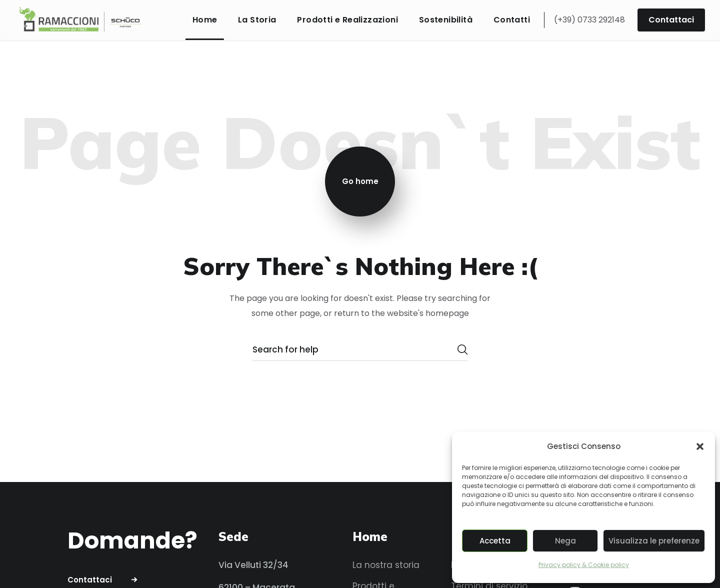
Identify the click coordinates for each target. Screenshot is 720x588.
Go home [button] (360, 181)
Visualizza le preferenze (654, 541)
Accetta (495, 541)
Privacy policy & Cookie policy (584, 565)
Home (370, 536)
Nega (565, 541)
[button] (700, 446)
